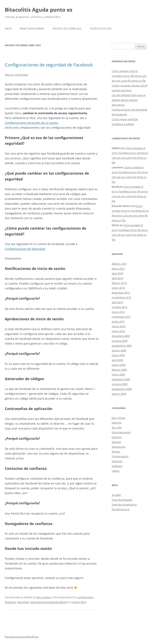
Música (116, 452)
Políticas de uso (101, 29)
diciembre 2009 (121, 336)
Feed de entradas (122, 500)
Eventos (117, 437)
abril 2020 (117, 273)
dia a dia (117, 427)
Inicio (8, 29)
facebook (10, 602)
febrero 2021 (119, 264)
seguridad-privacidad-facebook (49, 602)
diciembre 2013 (121, 293)
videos (116, 471)
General (116, 442)
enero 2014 (118, 288)
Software (117, 466)
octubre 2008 (120, 384)
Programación (120, 456)
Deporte (117, 423)
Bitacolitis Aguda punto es (39, 10)
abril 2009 (117, 360)
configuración (85, 597)
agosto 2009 (119, 350)
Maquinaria (119, 447)
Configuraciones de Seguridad (25, 249)
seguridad (23, 602)
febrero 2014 (119, 283)
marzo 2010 (119, 326)
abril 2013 (117, 302)
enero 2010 (118, 331)
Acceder (116, 495)
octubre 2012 (120, 307)
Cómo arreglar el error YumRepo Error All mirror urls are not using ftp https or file (129, 76)
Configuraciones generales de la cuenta (31, 123)
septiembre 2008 (122, 389)
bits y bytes (44, 597)
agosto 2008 (119, 394)
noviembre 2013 (121, 297)
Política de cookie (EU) (67, 29)
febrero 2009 (119, 370)
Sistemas (117, 461)
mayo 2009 (118, 355)
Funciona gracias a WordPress (22, 637)
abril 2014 (117, 278)
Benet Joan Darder (32, 29)
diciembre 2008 (121, 379)
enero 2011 (118, 321)
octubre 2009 (120, 341)
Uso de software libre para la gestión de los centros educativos (129, 100)
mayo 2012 (118, 312)
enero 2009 (118, 374)
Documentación (121, 432)
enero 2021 (118, 269)
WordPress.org (121, 509)
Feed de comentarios (124, 505)
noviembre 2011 (121, 317)
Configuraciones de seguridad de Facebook (49, 65)
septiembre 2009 (122, 346)
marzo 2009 (119, 365)
